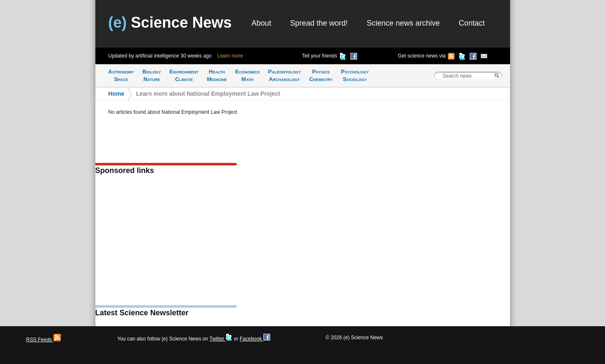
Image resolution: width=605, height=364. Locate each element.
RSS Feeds (43, 340)
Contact (472, 23)
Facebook (255, 339)
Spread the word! (319, 23)
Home (116, 94)
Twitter (221, 339)
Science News (170, 22)
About (262, 23)
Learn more (230, 56)
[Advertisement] (166, 243)
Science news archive (403, 23)
